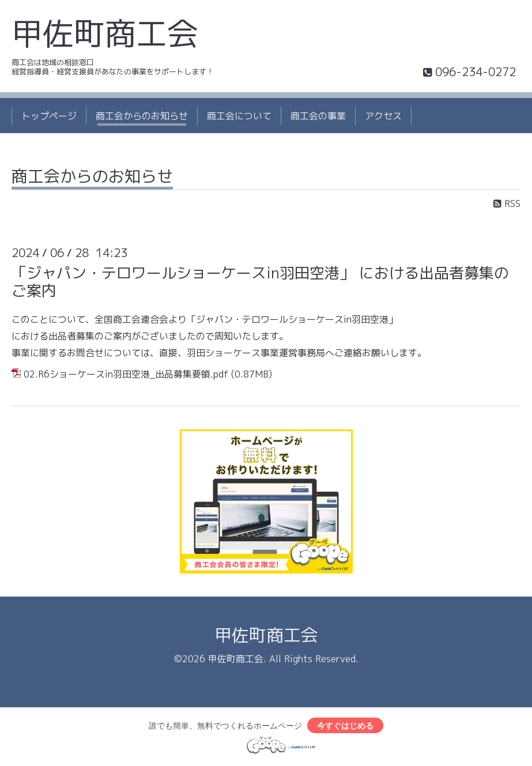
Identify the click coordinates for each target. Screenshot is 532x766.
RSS (507, 203)
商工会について (239, 116)
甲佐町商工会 (105, 33)
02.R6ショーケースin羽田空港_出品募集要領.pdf (126, 374)
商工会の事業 (318, 116)
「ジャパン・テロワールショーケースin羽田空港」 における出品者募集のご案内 (260, 282)
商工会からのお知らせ (142, 116)
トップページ (49, 116)
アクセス (383, 116)
